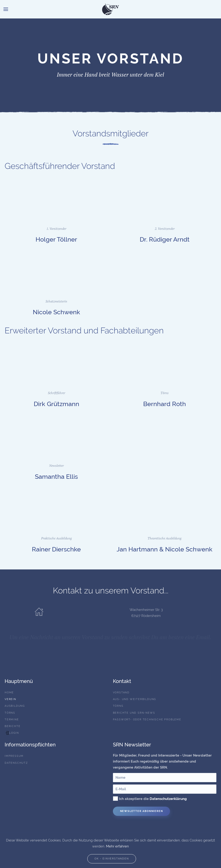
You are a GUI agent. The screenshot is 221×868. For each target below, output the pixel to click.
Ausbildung (15, 706)
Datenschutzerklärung (168, 799)
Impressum (14, 756)
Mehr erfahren (117, 846)
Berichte (12, 726)
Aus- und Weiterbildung (135, 699)
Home (9, 693)
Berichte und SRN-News (134, 713)
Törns (10, 713)
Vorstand (121, 693)
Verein (10, 699)
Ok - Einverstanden (112, 859)
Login (12, 733)
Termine (12, 720)
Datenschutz (16, 763)
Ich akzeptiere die (150, 799)
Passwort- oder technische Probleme (147, 720)
